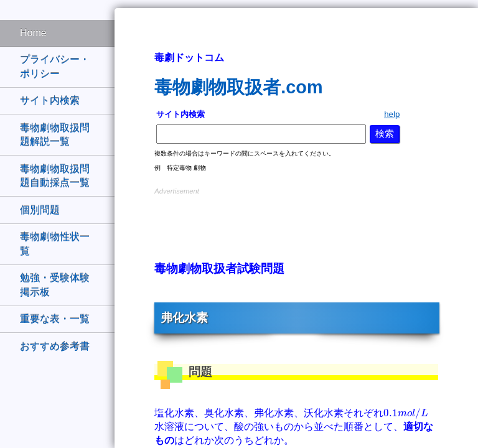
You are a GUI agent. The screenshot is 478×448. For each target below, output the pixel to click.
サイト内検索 (50, 100)
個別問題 (40, 210)
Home (33, 33)
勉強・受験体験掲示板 (55, 285)
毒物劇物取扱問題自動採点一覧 (55, 176)
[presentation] (406, 413)
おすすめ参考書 (55, 346)
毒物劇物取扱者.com (238, 87)
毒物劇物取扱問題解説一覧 (55, 135)
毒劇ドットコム (189, 58)
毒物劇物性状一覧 (55, 244)
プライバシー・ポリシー (55, 66)
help (392, 114)
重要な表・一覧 (55, 319)
